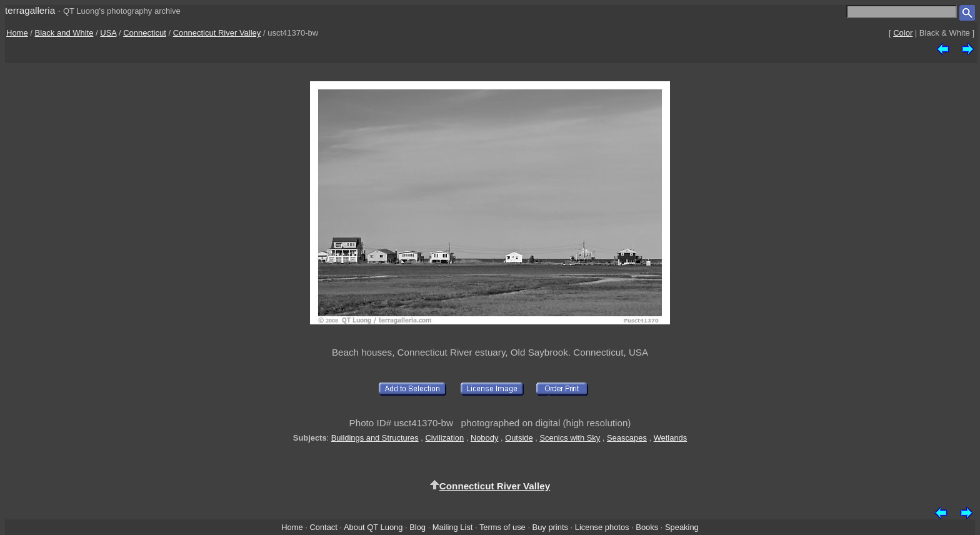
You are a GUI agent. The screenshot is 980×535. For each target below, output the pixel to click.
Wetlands (671, 438)
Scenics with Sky (570, 438)
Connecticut (145, 33)
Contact (323, 527)
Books (647, 527)
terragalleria (30, 10)
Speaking (682, 527)
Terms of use (502, 527)
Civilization (444, 438)
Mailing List (453, 527)
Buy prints (550, 527)
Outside (519, 438)
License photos (602, 527)
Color (903, 33)
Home (17, 33)
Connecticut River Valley (217, 33)
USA (108, 33)
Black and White (64, 33)
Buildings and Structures (375, 438)
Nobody (485, 438)
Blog (417, 527)
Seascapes (627, 438)
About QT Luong (373, 527)
